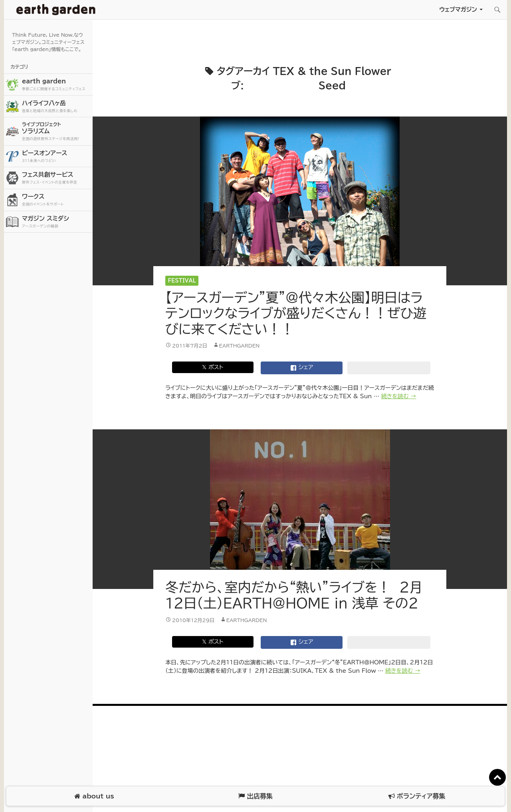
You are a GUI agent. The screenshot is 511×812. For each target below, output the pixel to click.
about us (94, 796)
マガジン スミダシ (56, 222)
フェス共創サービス (56, 178)
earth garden (56, 85)
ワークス (56, 200)
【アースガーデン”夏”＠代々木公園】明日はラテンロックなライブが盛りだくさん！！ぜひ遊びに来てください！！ (296, 313)
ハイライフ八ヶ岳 (56, 107)
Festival (182, 281)
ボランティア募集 (417, 796)
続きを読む (399, 396)
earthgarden (240, 346)
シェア (302, 368)
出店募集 (255, 796)
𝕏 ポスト (213, 367)
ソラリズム (56, 131)
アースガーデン (56, 10)
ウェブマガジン (458, 9)
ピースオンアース (56, 157)
